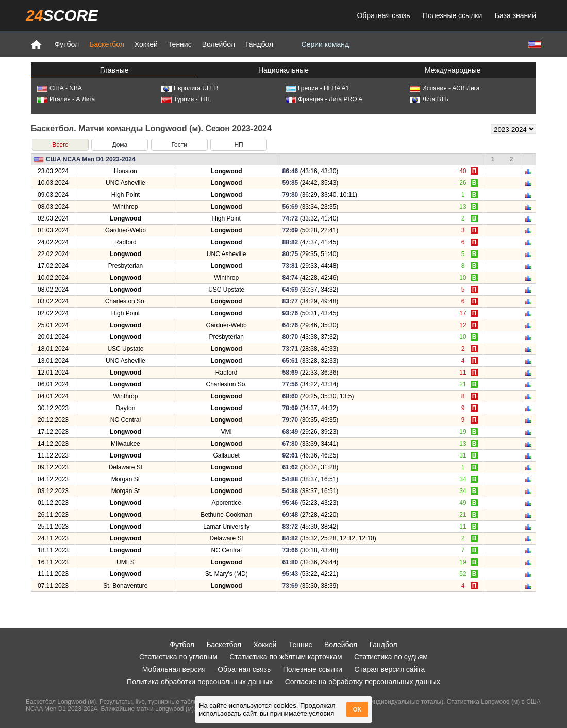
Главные (114, 70)
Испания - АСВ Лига (445, 88)
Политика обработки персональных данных (200, 682)
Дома (120, 145)
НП (238, 145)
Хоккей (146, 44)
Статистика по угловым (178, 657)
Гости (179, 145)
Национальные (283, 70)
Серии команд (326, 44)
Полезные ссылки (452, 15)
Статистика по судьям (391, 657)
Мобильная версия (174, 669)
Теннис (180, 44)
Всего (60, 145)
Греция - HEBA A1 (317, 88)
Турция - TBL (186, 99)
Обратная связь (383, 15)
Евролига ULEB (190, 88)
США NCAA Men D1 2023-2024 (91, 159)
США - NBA (60, 88)
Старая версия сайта (389, 669)
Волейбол (219, 44)
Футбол (66, 44)
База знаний (515, 15)
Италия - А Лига (66, 99)
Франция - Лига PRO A (324, 99)
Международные (453, 70)
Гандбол (259, 44)
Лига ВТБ (429, 99)
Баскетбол (107, 44)
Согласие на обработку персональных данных (363, 682)
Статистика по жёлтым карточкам (286, 657)
